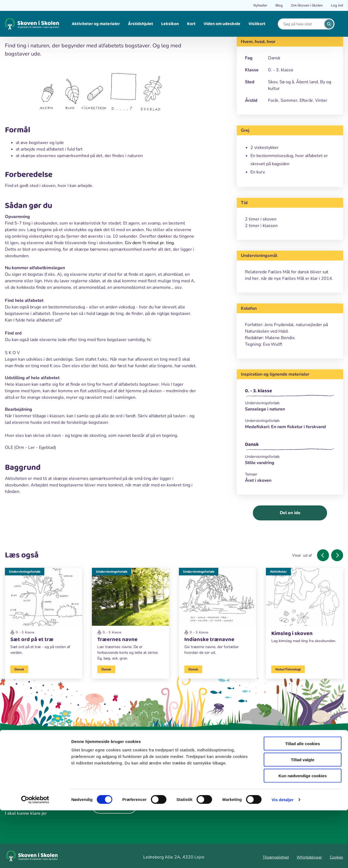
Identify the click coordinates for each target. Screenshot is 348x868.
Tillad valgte (303, 817)
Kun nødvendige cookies (303, 833)
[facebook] (98, 777)
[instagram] (114, 777)
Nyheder (260, 5)
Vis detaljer (283, 857)
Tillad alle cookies (303, 801)
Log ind (337, 5)
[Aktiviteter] (304, 608)
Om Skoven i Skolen (307, 5)
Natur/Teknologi (288, 669)
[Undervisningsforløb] (290, 403)
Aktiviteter (278, 572)
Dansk (252, 444)
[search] (329, 24)
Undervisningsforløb (25, 572)
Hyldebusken (192, 781)
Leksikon (170, 24)
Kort (191, 24)
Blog (279, 5)
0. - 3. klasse (259, 391)
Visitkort (257, 24)
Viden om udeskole (222, 24)
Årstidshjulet (141, 24)
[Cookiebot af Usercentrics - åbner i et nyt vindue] (35, 857)
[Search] (302, 24)
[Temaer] (290, 474)
